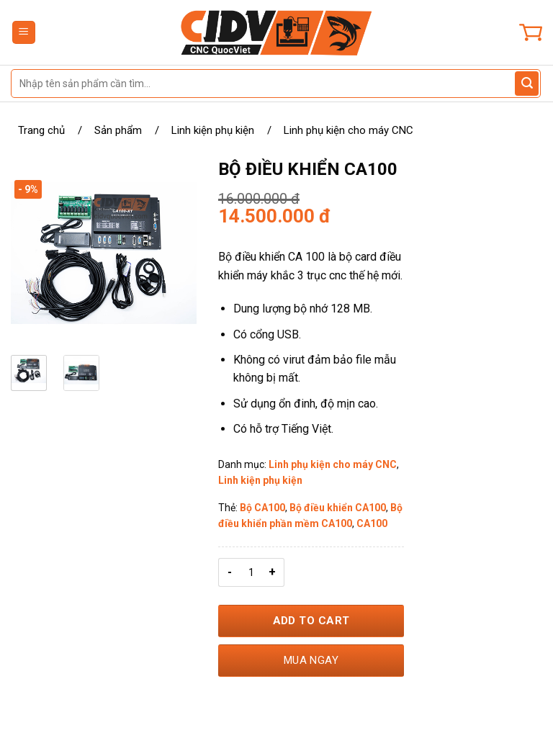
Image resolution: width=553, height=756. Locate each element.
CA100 (372, 523)
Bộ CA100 (262, 508)
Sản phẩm (118, 130)
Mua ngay (311, 660)
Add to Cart (311, 621)
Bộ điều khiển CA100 (338, 508)
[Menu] (24, 33)
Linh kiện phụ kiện (213, 130)
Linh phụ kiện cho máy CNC (349, 130)
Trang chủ (41, 130)
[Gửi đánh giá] (527, 84)
